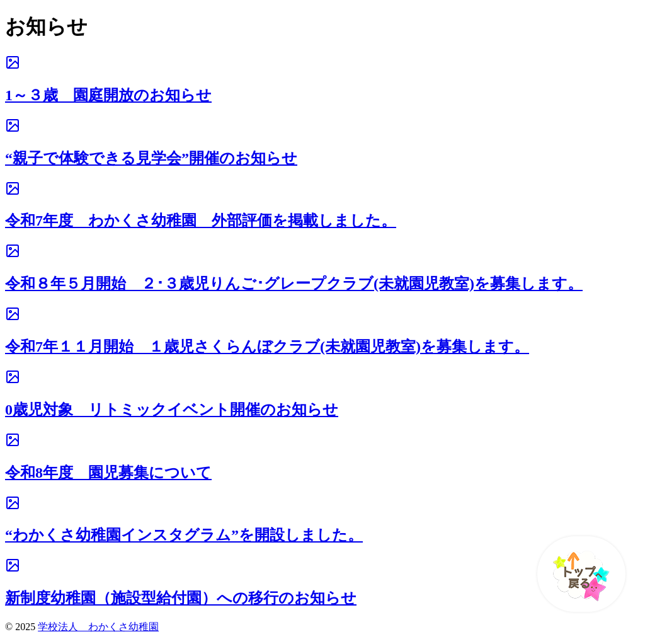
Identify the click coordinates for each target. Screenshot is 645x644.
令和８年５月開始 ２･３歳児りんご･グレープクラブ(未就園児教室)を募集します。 (294, 284)
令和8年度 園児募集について (108, 473)
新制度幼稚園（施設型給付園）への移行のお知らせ (181, 598)
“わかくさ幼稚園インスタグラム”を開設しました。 (184, 535)
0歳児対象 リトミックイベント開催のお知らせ (172, 410)
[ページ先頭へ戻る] (575, 574)
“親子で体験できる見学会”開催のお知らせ (151, 158)
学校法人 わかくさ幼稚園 (98, 627)
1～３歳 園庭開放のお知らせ (108, 95)
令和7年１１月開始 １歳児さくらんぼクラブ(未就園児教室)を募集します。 (267, 347)
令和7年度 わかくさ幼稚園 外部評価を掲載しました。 (201, 221)
